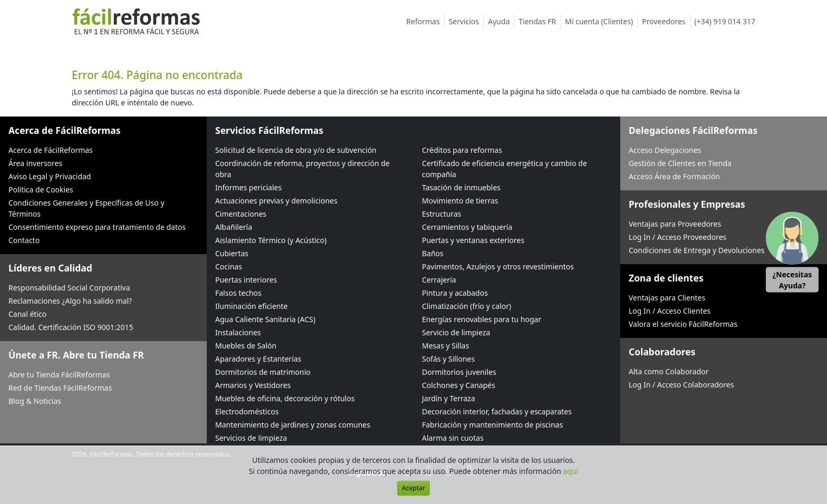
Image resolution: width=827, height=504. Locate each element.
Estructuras (441, 214)
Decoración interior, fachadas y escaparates (497, 411)
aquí (571, 471)
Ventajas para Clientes (667, 298)
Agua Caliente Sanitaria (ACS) (265, 319)
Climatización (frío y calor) (467, 306)
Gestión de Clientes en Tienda (680, 163)
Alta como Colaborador (669, 371)
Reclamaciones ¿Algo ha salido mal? (70, 301)
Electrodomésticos (247, 411)
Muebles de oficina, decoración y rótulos (285, 398)
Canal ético (27, 314)
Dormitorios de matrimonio (263, 372)
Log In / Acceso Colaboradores (681, 385)
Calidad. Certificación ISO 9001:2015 (71, 327)
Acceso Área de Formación (674, 176)
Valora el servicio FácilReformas (683, 324)
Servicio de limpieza (456, 332)
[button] (792, 252)
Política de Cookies (41, 190)
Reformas (425, 21)
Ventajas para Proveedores (675, 224)
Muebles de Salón (246, 346)
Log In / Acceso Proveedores (677, 237)
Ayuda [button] (501, 21)
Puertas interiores (246, 280)
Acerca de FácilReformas (51, 150)
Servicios (467, 21)
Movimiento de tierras (460, 201)
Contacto (24, 240)
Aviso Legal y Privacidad (50, 176)
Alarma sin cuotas (453, 438)
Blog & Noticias (35, 401)
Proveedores (666, 21)
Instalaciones (238, 332)
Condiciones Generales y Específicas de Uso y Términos (86, 208)
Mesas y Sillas (445, 346)
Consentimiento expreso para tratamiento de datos (97, 227)
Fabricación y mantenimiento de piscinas (492, 425)
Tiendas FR (540, 21)
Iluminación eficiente (251, 306)
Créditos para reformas (462, 150)
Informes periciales (248, 187)
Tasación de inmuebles (461, 187)
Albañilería (234, 227)
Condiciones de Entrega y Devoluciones (697, 250)
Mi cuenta (601, 21)
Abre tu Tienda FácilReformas (59, 375)
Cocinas (229, 266)
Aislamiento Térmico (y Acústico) (271, 240)
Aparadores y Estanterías (258, 359)
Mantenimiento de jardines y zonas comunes (293, 425)
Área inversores (35, 163)
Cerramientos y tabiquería (467, 227)
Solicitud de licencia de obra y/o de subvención (296, 150)
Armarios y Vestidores (253, 385)
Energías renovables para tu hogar (482, 319)
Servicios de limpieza (251, 438)
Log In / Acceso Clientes (670, 311)
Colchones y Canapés (459, 385)
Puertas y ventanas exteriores (473, 240)
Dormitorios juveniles (459, 372)
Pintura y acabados (455, 293)
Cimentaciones (241, 214)
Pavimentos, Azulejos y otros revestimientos (498, 266)
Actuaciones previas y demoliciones (276, 201)
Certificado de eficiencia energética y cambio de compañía (504, 169)
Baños (433, 253)
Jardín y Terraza (449, 398)
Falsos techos (238, 293)
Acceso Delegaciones (665, 150)
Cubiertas (232, 253)
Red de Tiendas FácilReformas (60, 388)
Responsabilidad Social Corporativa (69, 288)
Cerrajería (439, 280)
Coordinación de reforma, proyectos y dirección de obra (302, 169)
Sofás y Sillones (448, 359)
